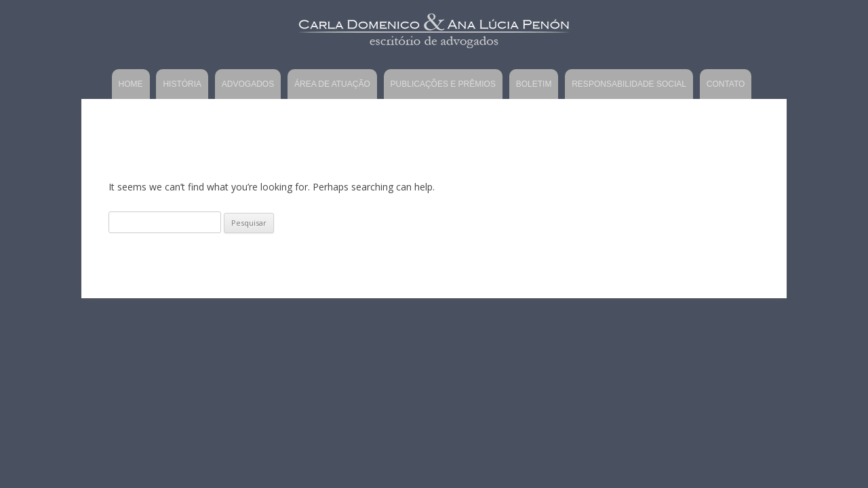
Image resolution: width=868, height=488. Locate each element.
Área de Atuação (332, 84)
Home (131, 84)
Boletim (534, 84)
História (182, 84)
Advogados (248, 84)
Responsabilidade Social (629, 84)
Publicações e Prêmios (443, 84)
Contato (726, 84)
